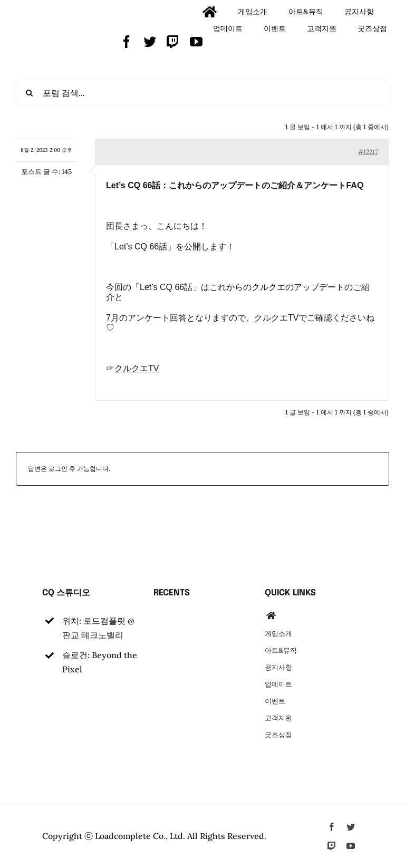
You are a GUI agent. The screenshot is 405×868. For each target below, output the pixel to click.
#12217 (368, 152)
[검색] (29, 93)
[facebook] (127, 42)
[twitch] (173, 42)
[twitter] (150, 42)
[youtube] (196, 42)
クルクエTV (137, 368)
